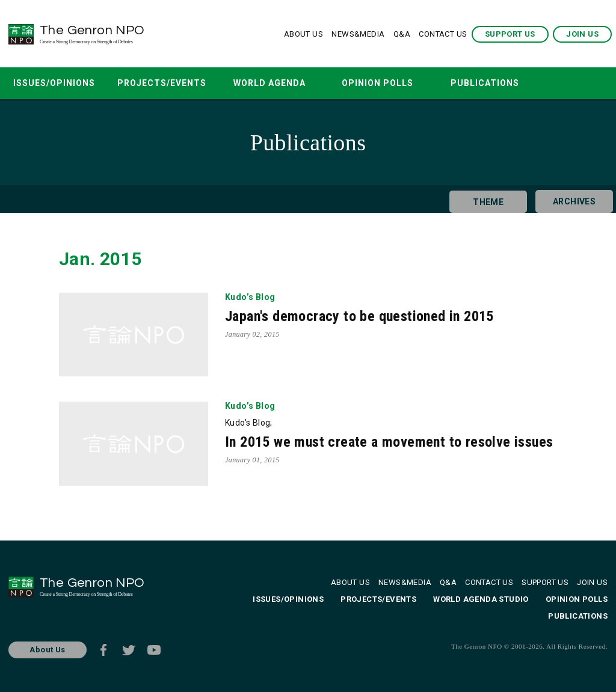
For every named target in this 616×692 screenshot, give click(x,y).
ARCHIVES (569, 199)
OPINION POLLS (377, 83)
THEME (483, 199)
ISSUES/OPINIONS (54, 83)
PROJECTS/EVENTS (162, 83)
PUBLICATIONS (485, 83)
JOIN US (582, 34)
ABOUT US (303, 34)
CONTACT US (443, 34)
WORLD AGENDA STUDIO (269, 89)
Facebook (103, 650)
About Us (47, 650)
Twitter (129, 650)
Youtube (154, 650)
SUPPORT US (510, 34)
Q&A (402, 34)
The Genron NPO (125, 34)
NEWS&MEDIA (358, 34)
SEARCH (558, 83)
